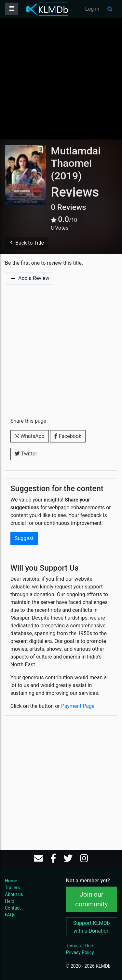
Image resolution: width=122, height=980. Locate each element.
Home (11, 881)
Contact (13, 908)
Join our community (91, 899)
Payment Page (78, 706)
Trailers (12, 888)
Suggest (24, 538)
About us (14, 894)
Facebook (68, 436)
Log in (92, 9)
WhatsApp (30, 436)
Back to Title (26, 243)
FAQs (10, 915)
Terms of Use (80, 946)
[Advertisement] (61, 79)
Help (10, 901)
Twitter (26, 454)
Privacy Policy (80, 952)
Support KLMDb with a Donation (92, 927)
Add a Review (29, 279)
